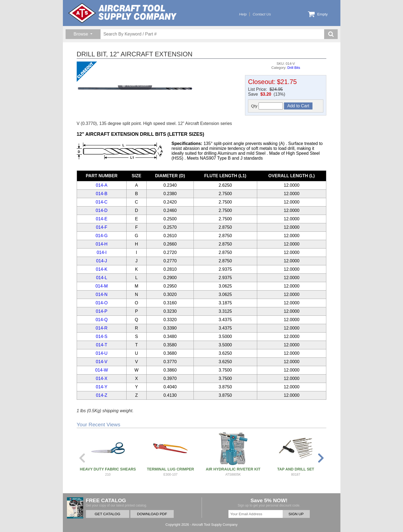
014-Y (102, 387)
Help (243, 14)
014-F (102, 227)
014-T (102, 345)
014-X (102, 378)
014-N (102, 294)
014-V (102, 362)
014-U (102, 353)
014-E (102, 219)
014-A (102, 185)
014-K (102, 269)
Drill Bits (294, 68)
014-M (101, 286)
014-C (102, 202)
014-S (102, 336)
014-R (102, 328)
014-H (102, 244)
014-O (102, 303)
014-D (102, 210)
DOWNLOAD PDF (152, 514)
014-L (101, 278)
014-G (102, 236)
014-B (102, 194)
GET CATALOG (107, 514)
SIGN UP (296, 514)
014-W (101, 370)
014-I (102, 252)
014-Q (102, 320)
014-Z (102, 395)
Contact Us (262, 14)
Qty (267, 106)
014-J (102, 261)
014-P (102, 311)
